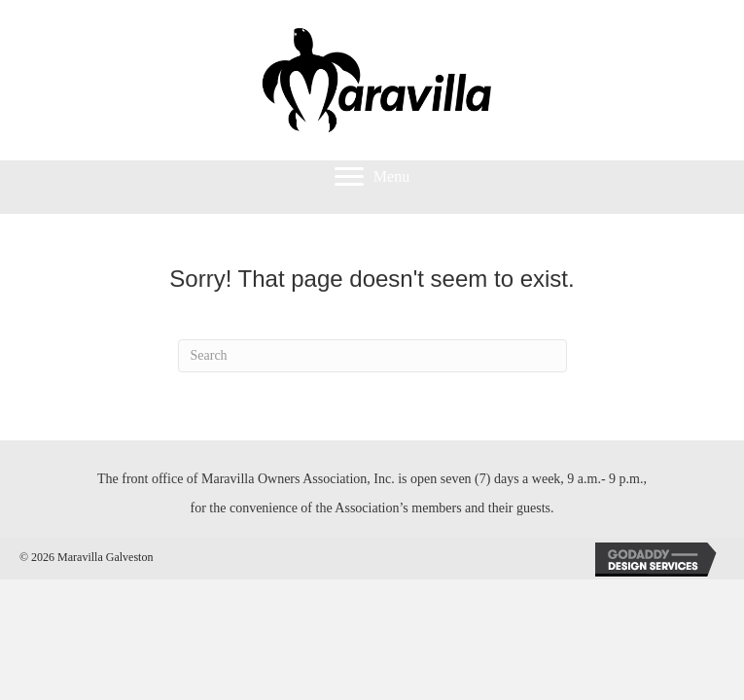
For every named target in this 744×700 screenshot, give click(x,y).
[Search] (372, 356)
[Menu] (372, 177)
